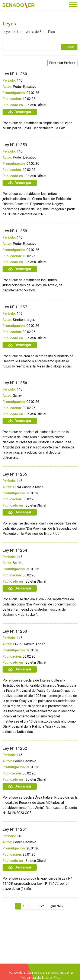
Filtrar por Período (62, 63)
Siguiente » (55, 906)
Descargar (20, 112)
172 (41, 906)
